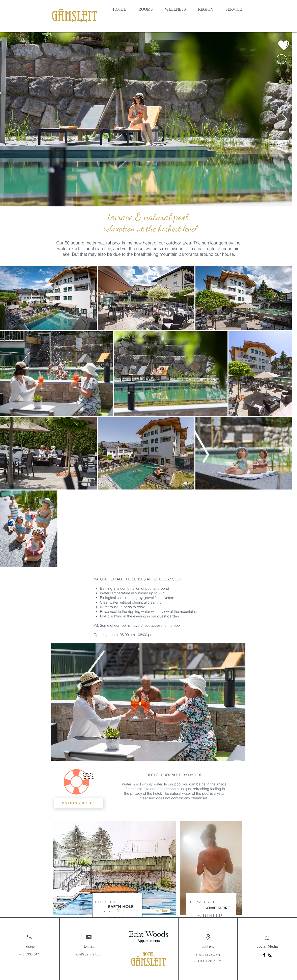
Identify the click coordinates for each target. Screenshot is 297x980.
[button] (145, 9)
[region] (272, 45)
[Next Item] (285, 119)
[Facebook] (264, 955)
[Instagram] (270, 955)
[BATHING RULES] (78, 803)
